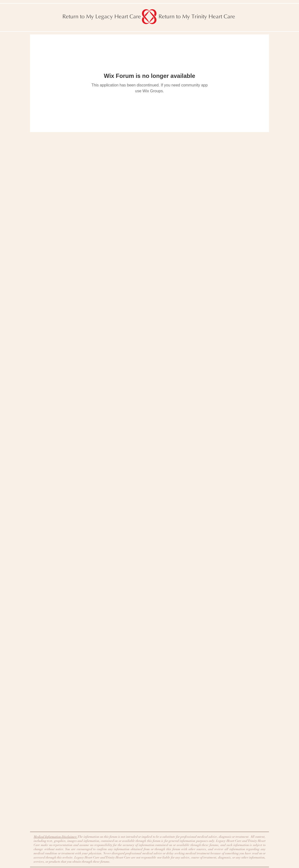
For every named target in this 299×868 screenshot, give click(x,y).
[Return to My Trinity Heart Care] (197, 17)
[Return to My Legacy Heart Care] (102, 17)
